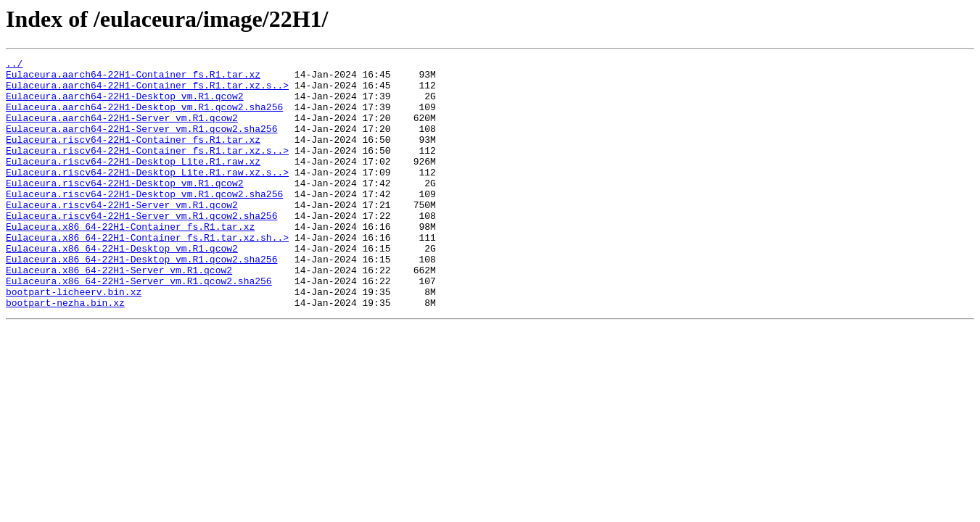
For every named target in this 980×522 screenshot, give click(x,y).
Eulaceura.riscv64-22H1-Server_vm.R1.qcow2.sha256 (141, 248)
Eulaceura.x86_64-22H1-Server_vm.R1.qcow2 (119, 313)
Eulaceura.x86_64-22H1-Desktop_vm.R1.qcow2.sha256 (141, 300)
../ (14, 65)
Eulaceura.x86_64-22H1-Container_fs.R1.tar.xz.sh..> (147, 274)
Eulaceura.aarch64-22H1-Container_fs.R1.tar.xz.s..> (147, 91)
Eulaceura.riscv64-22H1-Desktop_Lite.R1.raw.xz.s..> (147, 196)
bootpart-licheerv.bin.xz (74, 339)
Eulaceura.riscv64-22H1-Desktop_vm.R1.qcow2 (125, 209)
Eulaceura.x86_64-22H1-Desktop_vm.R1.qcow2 (122, 287)
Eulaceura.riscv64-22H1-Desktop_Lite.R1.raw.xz (133, 183)
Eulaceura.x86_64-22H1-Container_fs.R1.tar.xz (130, 261)
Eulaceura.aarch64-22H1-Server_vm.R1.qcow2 (122, 130)
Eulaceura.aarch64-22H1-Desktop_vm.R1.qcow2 (125, 104)
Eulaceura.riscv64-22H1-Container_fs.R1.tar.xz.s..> (147, 170)
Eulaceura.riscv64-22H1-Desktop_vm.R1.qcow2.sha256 (144, 222)
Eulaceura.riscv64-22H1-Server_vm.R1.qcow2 (122, 235)
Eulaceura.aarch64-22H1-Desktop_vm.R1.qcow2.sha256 (144, 117)
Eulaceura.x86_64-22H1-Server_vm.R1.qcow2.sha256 (139, 326)
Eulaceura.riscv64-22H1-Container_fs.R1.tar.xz (133, 157)
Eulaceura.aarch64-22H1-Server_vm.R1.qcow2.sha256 (141, 144)
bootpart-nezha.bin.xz (65, 352)
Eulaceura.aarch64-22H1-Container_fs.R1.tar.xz (133, 78)
